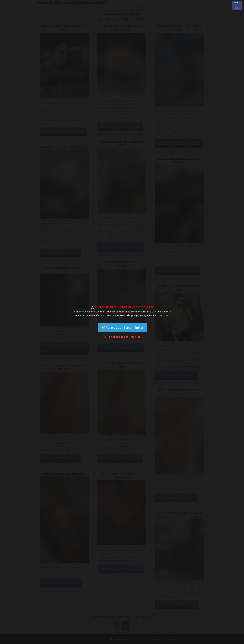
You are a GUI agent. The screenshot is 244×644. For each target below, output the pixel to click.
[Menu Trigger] (237, 5)
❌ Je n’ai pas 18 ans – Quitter (122, 337)
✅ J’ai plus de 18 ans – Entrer (122, 327)
